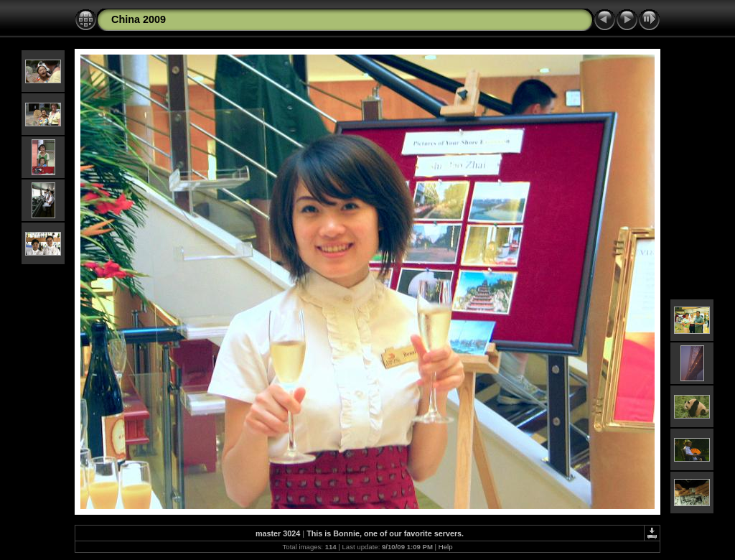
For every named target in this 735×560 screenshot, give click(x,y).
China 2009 (139, 19)
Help (446, 547)
